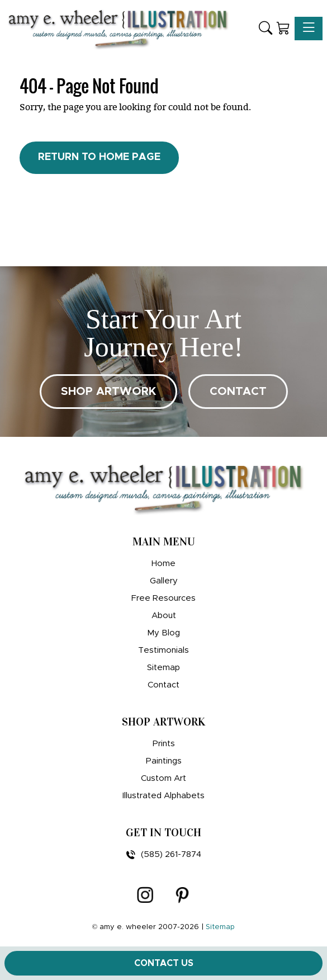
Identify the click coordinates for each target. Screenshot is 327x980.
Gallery (164, 581)
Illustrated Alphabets (163, 796)
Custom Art (163, 778)
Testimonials (163, 650)
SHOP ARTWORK (108, 392)
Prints (164, 744)
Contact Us (164, 963)
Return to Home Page (99, 157)
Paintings (164, 761)
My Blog (163, 633)
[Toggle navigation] (309, 29)
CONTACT (238, 392)
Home (163, 564)
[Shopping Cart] (283, 29)
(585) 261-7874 (164, 855)
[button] (266, 29)
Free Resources (163, 598)
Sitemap (163, 668)
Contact (163, 685)
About (164, 616)
